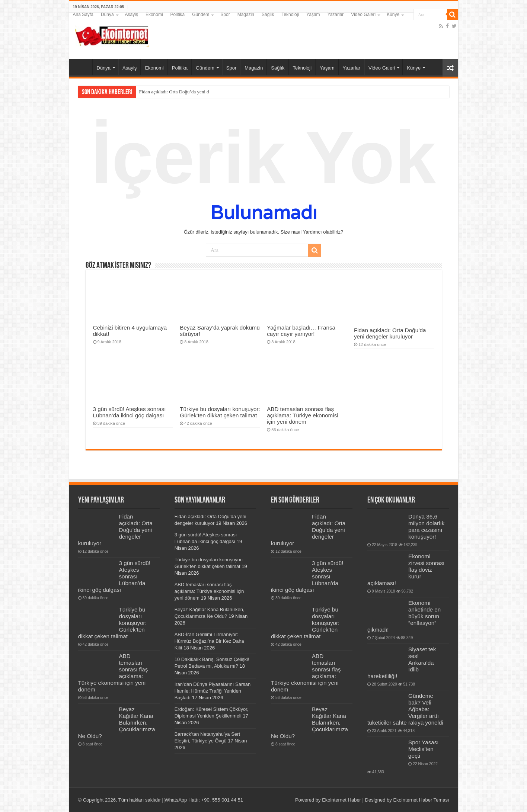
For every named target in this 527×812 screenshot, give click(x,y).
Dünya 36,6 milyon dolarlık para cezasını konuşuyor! (426, 527)
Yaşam (313, 15)
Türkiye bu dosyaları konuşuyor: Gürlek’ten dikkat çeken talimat (220, 412)
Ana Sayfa (83, 15)
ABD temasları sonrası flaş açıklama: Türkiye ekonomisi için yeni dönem (303, 415)
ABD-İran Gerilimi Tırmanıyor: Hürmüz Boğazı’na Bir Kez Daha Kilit (209, 641)
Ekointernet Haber (341, 800)
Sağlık (268, 15)
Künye (393, 15)
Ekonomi (154, 15)
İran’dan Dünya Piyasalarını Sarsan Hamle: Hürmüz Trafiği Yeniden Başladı (213, 691)
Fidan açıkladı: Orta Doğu (165, 92)
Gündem (201, 15)
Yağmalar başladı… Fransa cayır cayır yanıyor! (301, 331)
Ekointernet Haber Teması (421, 800)
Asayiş (132, 15)
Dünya (107, 15)
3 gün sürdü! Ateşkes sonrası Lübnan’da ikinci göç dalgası (130, 412)
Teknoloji (290, 15)
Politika (178, 15)
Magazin (246, 15)
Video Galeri (363, 15)
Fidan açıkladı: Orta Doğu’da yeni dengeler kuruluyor (390, 333)
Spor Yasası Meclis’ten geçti (423, 749)
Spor (225, 15)
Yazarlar (336, 15)
